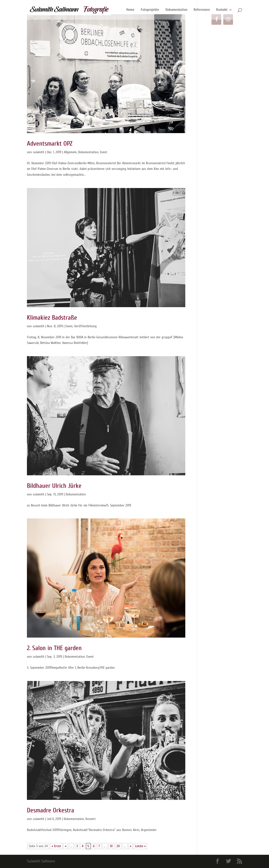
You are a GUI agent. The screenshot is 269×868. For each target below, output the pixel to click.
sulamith (39, 152)
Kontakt (222, 10)
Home (130, 10)
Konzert (91, 819)
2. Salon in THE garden (54, 648)
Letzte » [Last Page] (140, 846)
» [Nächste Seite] (130, 846)
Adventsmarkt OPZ (50, 144)
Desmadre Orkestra (51, 810)
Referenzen (202, 10)
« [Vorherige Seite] (66, 846)
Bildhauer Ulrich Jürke (54, 486)
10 (111, 846)
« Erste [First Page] (56, 846)
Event (104, 152)
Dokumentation (176, 10)
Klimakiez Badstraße (52, 318)
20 (118, 846)
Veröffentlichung (85, 326)
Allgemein (70, 152)
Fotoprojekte (150, 10)
